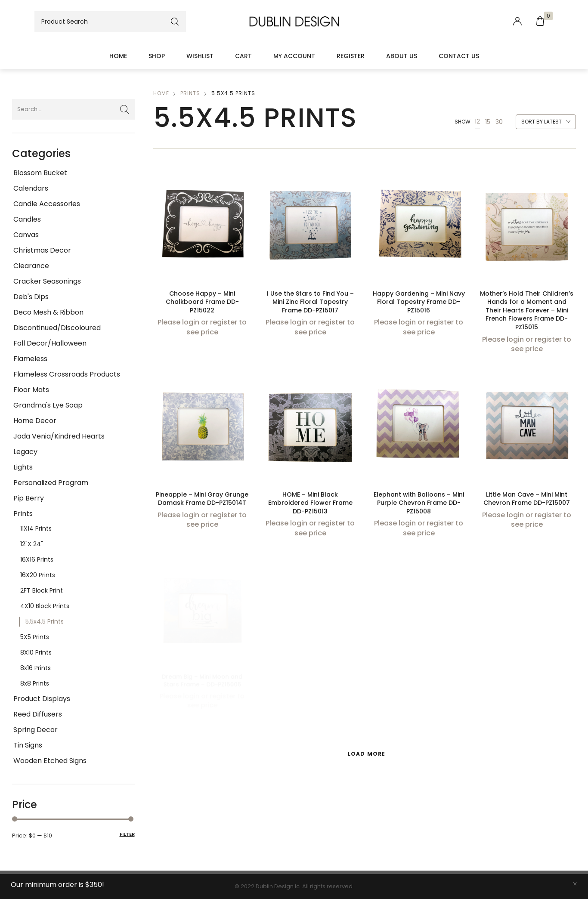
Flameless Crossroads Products (67, 374)
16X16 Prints (37, 559)
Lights (23, 467)
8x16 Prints (36, 668)
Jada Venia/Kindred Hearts (59, 436)
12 (477, 121)
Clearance (31, 266)
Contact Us (459, 56)
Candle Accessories (47, 204)
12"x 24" (32, 544)
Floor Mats (31, 390)
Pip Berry (29, 498)
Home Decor (35, 421)
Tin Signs (28, 745)
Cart (243, 56)
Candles (27, 219)
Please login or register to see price (202, 327)
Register (351, 56)
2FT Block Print (42, 590)
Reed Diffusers (38, 714)
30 (499, 122)
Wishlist (200, 56)
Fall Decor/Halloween (50, 343)
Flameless (30, 359)
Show (463, 122)
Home (118, 56)
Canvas (26, 235)
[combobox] (546, 122)
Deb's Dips (31, 297)
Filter (127, 834)
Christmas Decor (42, 250)
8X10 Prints (36, 652)
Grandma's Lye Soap (48, 405)
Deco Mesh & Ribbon (48, 312)
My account (294, 56)
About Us (402, 56)
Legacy (25, 452)
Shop (157, 56)
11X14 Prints (36, 528)
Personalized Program (51, 483)
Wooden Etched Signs (50, 761)
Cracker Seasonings (47, 281)
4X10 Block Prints (45, 606)
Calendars (31, 188)
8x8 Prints (35, 683)
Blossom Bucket (40, 173)
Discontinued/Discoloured (57, 328)
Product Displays (42, 699)
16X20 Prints (38, 575)
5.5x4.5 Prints (45, 621)
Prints (23, 514)
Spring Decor (36, 730)
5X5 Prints (35, 637)
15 (488, 122)
